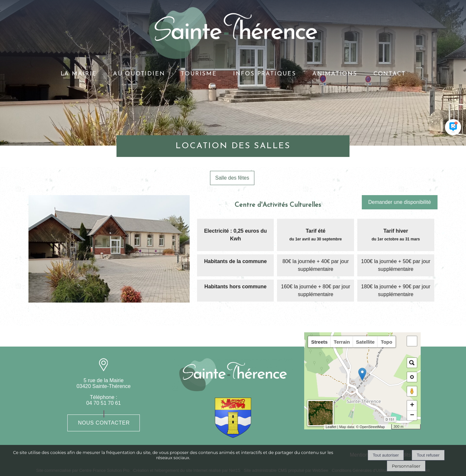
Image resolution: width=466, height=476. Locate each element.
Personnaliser (406, 466)
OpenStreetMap (372, 427)
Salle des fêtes (232, 178)
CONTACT (390, 74)
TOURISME (199, 74)
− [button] (412, 415)
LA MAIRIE (79, 74)
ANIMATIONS (335, 74)
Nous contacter (104, 423)
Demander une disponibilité (400, 202)
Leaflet (331, 427)
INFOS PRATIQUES (265, 74)
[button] (412, 341)
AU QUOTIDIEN (139, 74)
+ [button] (412, 405)
